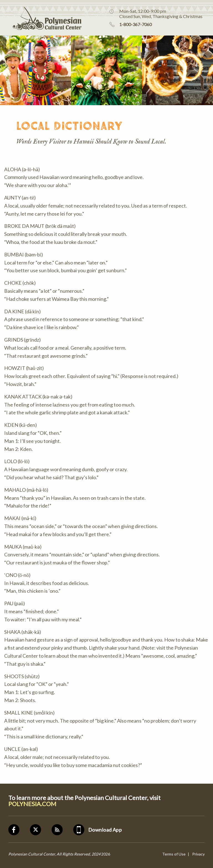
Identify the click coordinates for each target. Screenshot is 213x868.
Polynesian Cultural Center (41, 18)
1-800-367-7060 (135, 24)
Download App (105, 830)
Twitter (41, 830)
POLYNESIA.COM (32, 804)
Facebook (19, 830)
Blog (62, 830)
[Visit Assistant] (191, 855)
